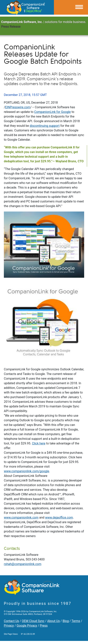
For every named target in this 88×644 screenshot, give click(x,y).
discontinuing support (45, 126)
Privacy (9, 626)
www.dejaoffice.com (59, 517)
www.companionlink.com (21, 517)
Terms (76, 621)
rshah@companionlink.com (23, 564)
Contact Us (11, 621)
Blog (66, 621)
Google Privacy (27, 626)
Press (44, 626)
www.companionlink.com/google (26, 471)
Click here (39, 443)
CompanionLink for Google (52, 112)
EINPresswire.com (18, 107)
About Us (53, 621)
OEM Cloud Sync (33, 621)
